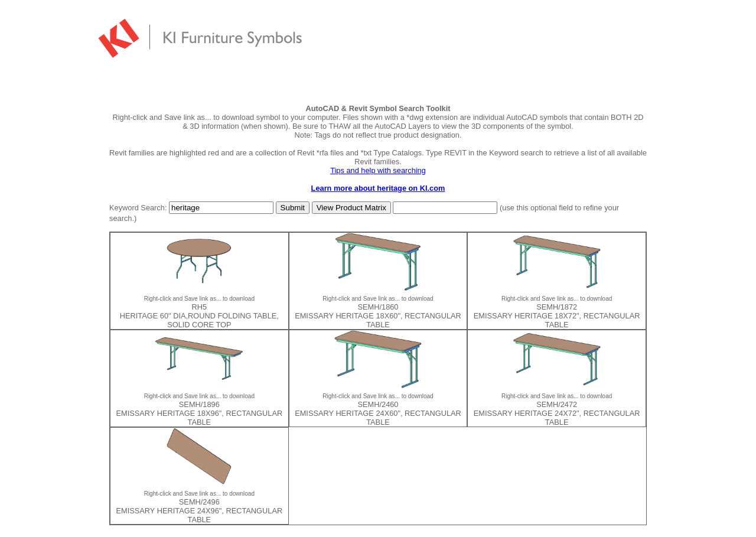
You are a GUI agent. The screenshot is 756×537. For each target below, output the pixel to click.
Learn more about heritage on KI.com (378, 188)
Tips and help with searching (378, 170)
